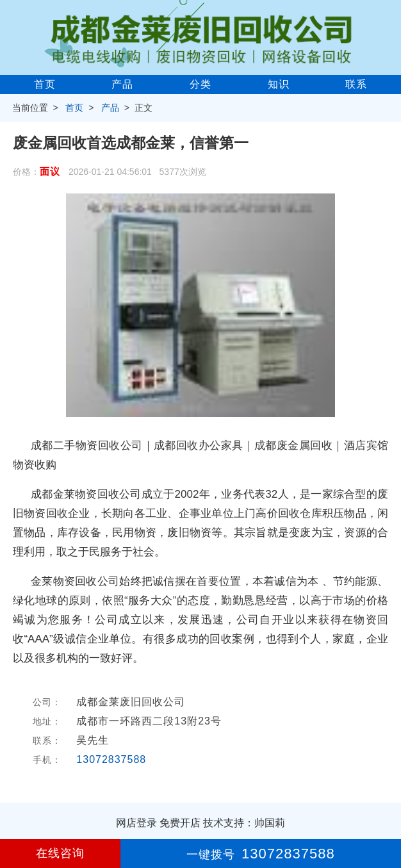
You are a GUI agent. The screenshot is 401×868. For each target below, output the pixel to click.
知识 (279, 84)
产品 (122, 84)
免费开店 (180, 823)
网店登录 (136, 823)
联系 (356, 84)
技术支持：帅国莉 (244, 823)
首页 (45, 84)
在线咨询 (60, 853)
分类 (201, 84)
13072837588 (111, 759)
